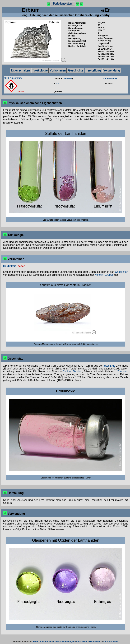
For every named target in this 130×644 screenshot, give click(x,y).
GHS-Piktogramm (13, 78)
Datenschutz (95, 641)
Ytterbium (123, 371)
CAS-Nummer (110, 78)
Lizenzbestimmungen (64, 641)
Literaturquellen (111, 641)
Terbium (78, 371)
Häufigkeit (9, 266)
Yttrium (67, 371)
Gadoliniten (122, 272)
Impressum (82, 641)
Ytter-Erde (109, 366)
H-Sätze (68, 78)
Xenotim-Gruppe (104, 275)
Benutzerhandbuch (42, 641)
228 (58, 84)
